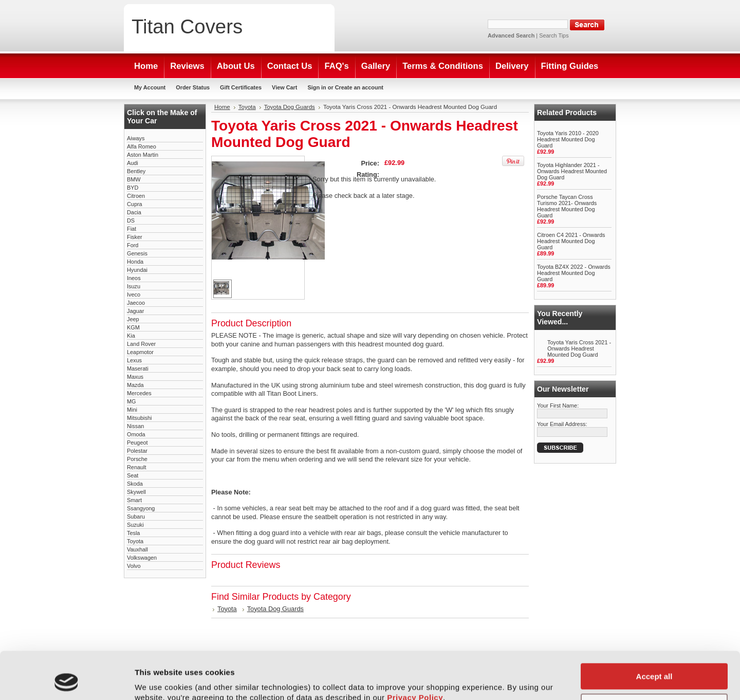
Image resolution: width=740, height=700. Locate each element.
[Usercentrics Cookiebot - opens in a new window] (67, 680)
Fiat (132, 229)
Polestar (137, 451)
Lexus (134, 360)
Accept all (654, 632)
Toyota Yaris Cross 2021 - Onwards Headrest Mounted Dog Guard (579, 348)
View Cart (284, 87)
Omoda (136, 434)
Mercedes (139, 393)
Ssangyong (141, 508)
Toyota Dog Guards (290, 107)
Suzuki (135, 525)
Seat (133, 475)
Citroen (136, 196)
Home (222, 107)
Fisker (135, 237)
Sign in (317, 87)
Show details (159, 680)
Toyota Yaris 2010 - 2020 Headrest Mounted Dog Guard (568, 139)
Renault (136, 467)
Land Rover (141, 344)
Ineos (134, 278)
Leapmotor (140, 352)
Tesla (133, 533)
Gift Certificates (241, 87)
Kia (131, 336)
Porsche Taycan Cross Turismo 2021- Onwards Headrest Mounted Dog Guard (567, 206)
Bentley (136, 171)
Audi (133, 163)
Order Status (193, 87)
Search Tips (554, 35)
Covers (187, 26)
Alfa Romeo (142, 146)
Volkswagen (142, 558)
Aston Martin (143, 155)
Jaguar (135, 311)
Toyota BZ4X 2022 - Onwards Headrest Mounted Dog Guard (574, 273)
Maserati (138, 369)
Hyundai (137, 270)
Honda (135, 262)
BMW (134, 179)
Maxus (135, 377)
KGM (133, 327)
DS (131, 220)
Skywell (136, 492)
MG (132, 401)
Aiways (136, 138)
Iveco (134, 294)
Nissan (135, 426)
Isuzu (134, 286)
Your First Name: (558, 406)
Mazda (135, 385)
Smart (134, 500)
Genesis (137, 253)
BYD (133, 188)
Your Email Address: (562, 424)
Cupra (135, 204)
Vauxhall (137, 549)
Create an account (359, 87)
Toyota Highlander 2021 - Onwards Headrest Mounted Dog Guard (572, 171)
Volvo (134, 566)
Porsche (137, 459)
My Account (150, 87)
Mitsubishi (139, 418)
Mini (132, 410)
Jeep (133, 319)
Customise (654, 662)
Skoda (135, 484)
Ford (133, 245)
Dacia (134, 212)
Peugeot (137, 443)
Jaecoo (136, 303)
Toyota (135, 541)
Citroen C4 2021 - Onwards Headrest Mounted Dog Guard (571, 241)
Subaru (136, 517)
